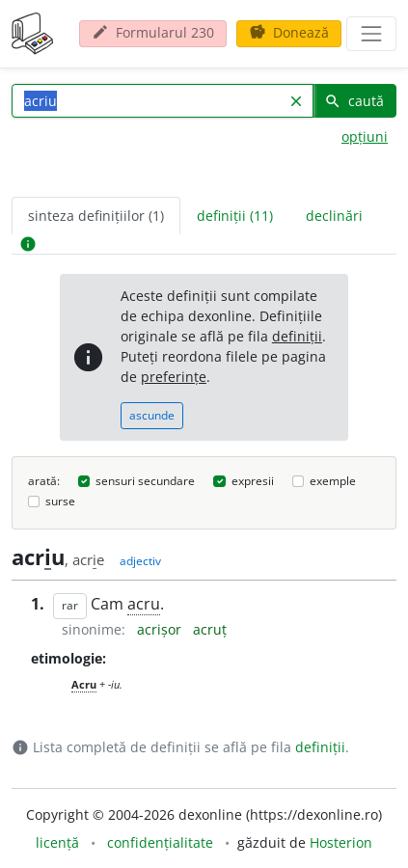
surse (60, 501)
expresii (253, 481)
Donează (289, 32)
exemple (333, 481)
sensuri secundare (145, 481)
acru (144, 604)
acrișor (161, 629)
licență (57, 842)
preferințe (174, 377)
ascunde (152, 415)
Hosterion (341, 842)
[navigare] (371, 34)
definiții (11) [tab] (235, 216)
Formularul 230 (153, 32)
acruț (210, 629)
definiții (297, 336)
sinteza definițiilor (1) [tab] (96, 216)
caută (354, 101)
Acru (84, 684)
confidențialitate (160, 842)
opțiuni (365, 136)
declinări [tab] (334, 216)
